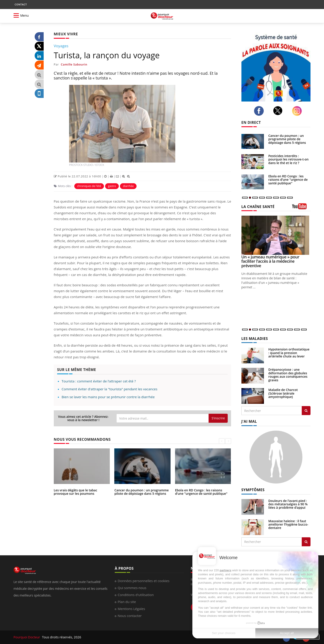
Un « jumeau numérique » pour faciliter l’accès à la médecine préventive (270, 261)
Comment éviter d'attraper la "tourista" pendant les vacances (110, 389)
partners (225, 570)
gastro (112, 186)
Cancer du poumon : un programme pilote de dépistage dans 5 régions (141, 492)
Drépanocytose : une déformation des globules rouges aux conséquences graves (288, 375)
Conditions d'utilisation (136, 595)
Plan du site (127, 602)
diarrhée (128, 186)
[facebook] (260, 111)
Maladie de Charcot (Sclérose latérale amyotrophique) (283, 393)
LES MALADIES (255, 339)
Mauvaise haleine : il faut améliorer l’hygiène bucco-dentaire (288, 524)
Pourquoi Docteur (27, 637)
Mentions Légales (131, 609)
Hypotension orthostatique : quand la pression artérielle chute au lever (289, 353)
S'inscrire (218, 418)
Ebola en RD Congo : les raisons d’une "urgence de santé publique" (201, 492)
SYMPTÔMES (253, 490)
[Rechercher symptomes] (306, 542)
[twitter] (279, 111)
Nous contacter (130, 616)
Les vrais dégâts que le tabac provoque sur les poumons (75, 492)
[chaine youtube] (301, 208)
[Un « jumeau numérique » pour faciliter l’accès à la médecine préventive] (276, 235)
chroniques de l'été (89, 186)
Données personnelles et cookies (144, 581)
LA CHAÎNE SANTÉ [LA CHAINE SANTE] (258, 207)
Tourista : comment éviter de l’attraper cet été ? (99, 381)
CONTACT (21, 4)
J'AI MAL (249, 421)
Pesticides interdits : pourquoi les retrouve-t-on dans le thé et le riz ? (289, 159)
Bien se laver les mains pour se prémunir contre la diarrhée (108, 397)
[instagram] (298, 111)
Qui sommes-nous (132, 588)
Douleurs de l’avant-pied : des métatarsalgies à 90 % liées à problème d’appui (288, 504)
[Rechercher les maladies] (306, 411)
